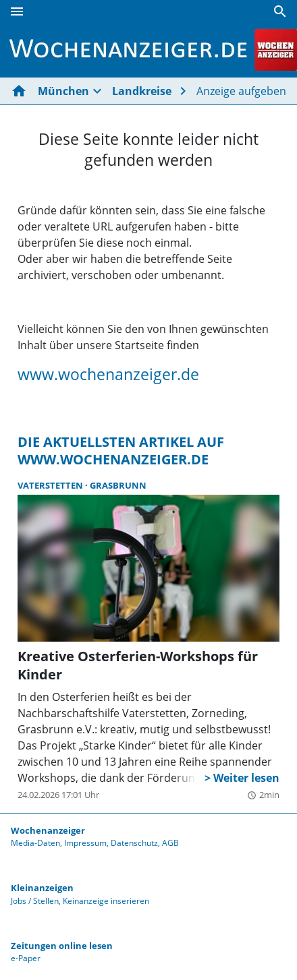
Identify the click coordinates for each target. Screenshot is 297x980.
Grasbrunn (118, 485)
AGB (170, 843)
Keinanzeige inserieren (106, 901)
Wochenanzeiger (48, 830)
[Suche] (280, 11)
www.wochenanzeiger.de (108, 374)
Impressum (85, 843)
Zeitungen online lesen (62, 946)
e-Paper (26, 958)
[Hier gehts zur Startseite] (22, 91)
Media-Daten (35, 843)
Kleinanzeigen (42, 888)
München (63, 91)
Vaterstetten (51, 485)
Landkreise (142, 91)
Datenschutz (134, 843)
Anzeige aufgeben (241, 91)
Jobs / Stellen (35, 901)
